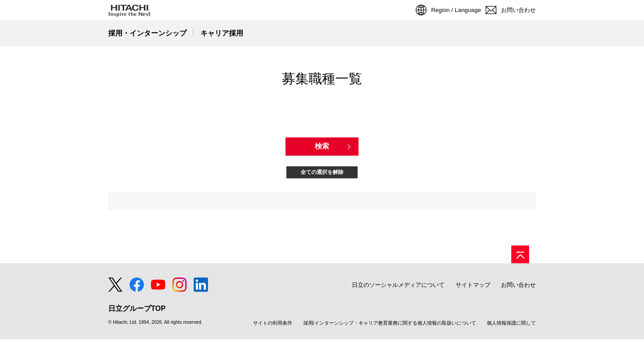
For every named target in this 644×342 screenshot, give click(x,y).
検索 (322, 146)
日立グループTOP (137, 311)
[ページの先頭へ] (520, 257)
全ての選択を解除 (322, 173)
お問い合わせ (518, 288)
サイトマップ (473, 288)
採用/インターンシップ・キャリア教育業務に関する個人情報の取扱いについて (390, 326)
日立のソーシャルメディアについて (398, 288)
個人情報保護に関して (511, 326)
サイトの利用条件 (273, 326)
